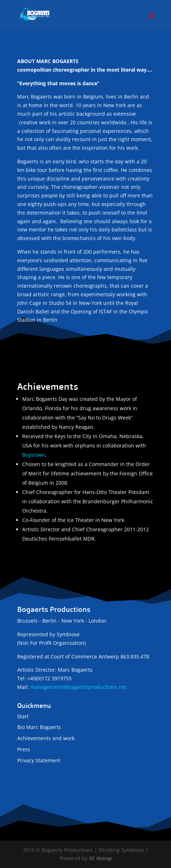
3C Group (100, 858)
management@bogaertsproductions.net (79, 687)
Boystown (34, 455)
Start (23, 716)
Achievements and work (46, 738)
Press (24, 749)
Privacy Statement (39, 760)
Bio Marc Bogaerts (39, 727)
